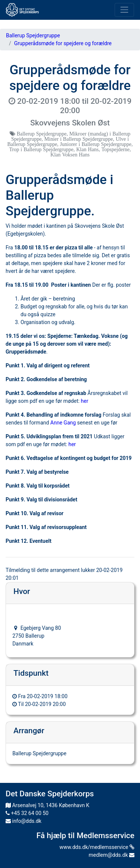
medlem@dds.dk (112, 855)
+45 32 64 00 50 (27, 813)
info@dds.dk (24, 821)
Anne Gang (63, 423)
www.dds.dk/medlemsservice (97, 847)
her (85, 401)
